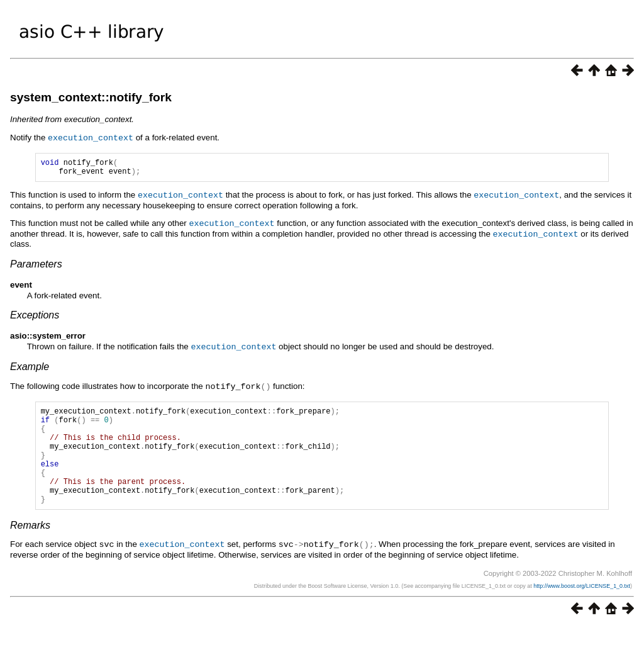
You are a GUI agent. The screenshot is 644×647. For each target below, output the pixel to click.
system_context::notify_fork (91, 97)
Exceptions (35, 316)
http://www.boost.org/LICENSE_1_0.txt (582, 606)
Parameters (36, 265)
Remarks (30, 546)
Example (30, 367)
